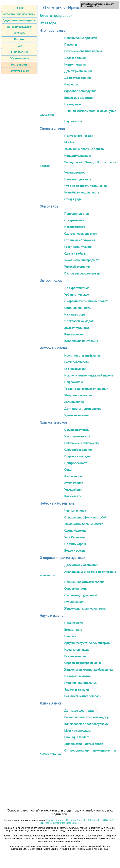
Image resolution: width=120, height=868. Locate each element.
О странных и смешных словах (86, 301)
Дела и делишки (76, 58)
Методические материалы (19, 14)
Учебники (19, 33)
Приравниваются (76, 214)
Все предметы (19, 65)
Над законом (73, 382)
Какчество (72, 84)
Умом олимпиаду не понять (84, 149)
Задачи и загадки (76, 690)
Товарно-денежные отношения (86, 389)
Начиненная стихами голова (84, 582)
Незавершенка (75, 227)
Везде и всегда (75, 551)
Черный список (75, 511)
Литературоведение (19, 27)
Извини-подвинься (78, 179)
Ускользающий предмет (81, 260)
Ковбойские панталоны (81, 341)
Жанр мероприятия (78, 395)
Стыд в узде (73, 199)
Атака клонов (74, 483)
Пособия (19, 39)
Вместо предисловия (57, 16)
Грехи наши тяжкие (78, 247)
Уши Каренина (74, 537)
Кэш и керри (73, 476)
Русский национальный (81, 683)
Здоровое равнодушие (80, 91)
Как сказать (73, 496)
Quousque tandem (77, 737)
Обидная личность (77, 308)
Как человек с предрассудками (86, 724)
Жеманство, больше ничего (84, 524)
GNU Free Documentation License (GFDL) (61, 823)
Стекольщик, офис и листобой (85, 517)
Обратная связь (19, 58)
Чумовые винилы (77, 415)
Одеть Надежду (75, 531)
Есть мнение (73, 630)
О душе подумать (76, 430)
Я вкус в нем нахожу (79, 136)
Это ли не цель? (75, 602)
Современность (75, 589)
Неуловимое (73, 121)
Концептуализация (78, 156)
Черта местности (76, 172)
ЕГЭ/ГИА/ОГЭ (19, 52)
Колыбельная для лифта (82, 192)
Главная (19, 8)
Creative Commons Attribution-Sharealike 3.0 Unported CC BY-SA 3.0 (81, 820)
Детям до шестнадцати (81, 711)
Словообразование (78, 450)
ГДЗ (19, 46)
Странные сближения (80, 240)
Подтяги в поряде (77, 456)
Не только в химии (77, 676)
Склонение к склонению (81, 443)
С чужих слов (74, 623)
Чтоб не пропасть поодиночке (85, 186)
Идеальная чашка (77, 650)
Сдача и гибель (75, 254)
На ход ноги (73, 104)
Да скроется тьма (77, 288)
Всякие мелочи (75, 656)
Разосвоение (73, 334)
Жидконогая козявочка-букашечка (89, 670)
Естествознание (19, 71)
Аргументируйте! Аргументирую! (87, 643)
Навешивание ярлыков (81, 38)
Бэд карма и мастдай (79, 98)
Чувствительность (77, 436)
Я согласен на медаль (80, 321)
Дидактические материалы (19, 20)
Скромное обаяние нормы (83, 51)
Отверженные (74, 220)
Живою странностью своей (84, 744)
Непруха (70, 636)
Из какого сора (75, 314)
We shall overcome (77, 267)
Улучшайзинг (74, 490)
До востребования (78, 78)
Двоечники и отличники (81, 565)
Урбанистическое (76, 295)
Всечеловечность (77, 362)
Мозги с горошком (77, 731)
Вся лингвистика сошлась (83, 696)
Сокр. (68, 470)
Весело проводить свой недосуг (87, 717)
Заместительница (77, 328)
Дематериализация (78, 71)
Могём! (69, 142)
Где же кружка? (75, 369)
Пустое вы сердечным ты (82, 273)
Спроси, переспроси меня (83, 663)
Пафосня (71, 45)
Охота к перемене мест (81, 234)
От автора (48, 23)
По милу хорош (75, 544)
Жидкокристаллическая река (85, 608)
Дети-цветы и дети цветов (83, 409)
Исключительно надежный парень (89, 375)
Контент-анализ (75, 64)
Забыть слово (74, 402)
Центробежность (76, 463)
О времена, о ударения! (81, 595)
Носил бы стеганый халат (82, 355)
